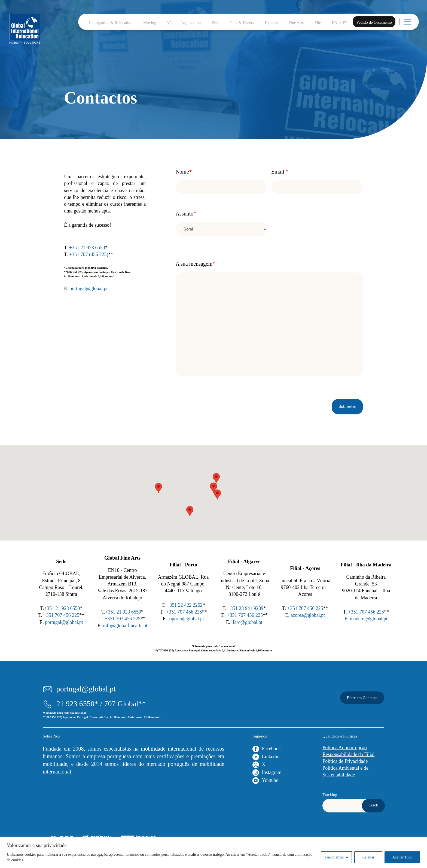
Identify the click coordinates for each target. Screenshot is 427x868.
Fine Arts (296, 23)
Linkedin (271, 757)
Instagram (272, 772)
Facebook (271, 749)
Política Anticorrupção (344, 748)
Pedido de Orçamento (374, 22)
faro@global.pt (247, 622)
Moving (150, 23)
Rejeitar (368, 857)
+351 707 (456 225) (89, 254)
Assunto (186, 214)
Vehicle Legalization (184, 23)
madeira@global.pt (369, 619)
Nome (184, 172)
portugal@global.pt (89, 289)
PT (345, 23)
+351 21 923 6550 (87, 248)
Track (373, 805)
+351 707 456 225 (62, 615)
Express (271, 23)
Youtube (270, 780)
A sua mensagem (196, 264)
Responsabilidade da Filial (348, 754)
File (318, 23)
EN (335, 23)
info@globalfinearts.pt (125, 626)
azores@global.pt (308, 615)
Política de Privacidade (345, 761)
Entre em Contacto (362, 698)
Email (280, 172)
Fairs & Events (242, 23)
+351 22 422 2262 (185, 605)
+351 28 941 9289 (246, 608)
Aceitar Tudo (402, 857)
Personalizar (335, 857)
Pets (215, 23)
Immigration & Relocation (111, 23)
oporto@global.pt (187, 619)
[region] (213, 853)
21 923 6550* (77, 704)
